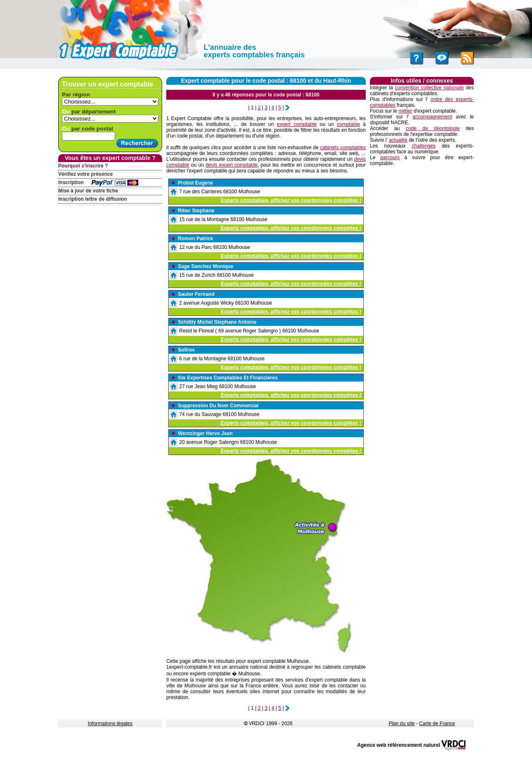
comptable (349, 124)
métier (405, 111)
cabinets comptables (343, 148)
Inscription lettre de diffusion (92, 199)
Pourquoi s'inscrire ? (83, 166)
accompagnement (432, 117)
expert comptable (297, 124)
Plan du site (402, 724)
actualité (398, 140)
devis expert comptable (232, 165)
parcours (390, 158)
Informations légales (110, 724)
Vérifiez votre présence (85, 174)
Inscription (71, 182)
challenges (424, 146)
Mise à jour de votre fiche (88, 191)
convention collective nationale (429, 88)
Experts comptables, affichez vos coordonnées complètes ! (291, 200)
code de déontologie (433, 128)
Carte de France (437, 724)
